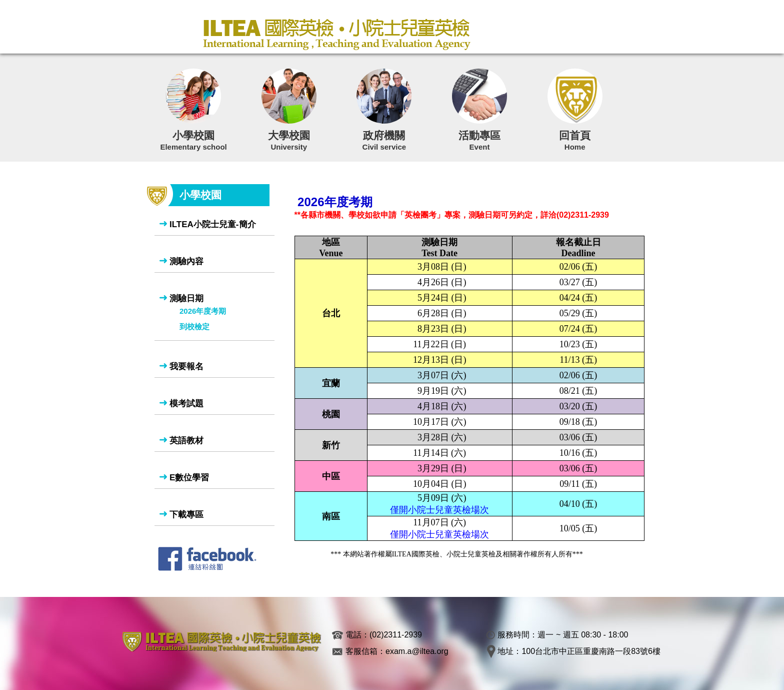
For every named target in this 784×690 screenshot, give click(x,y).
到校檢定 (194, 326)
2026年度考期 (203, 311)
